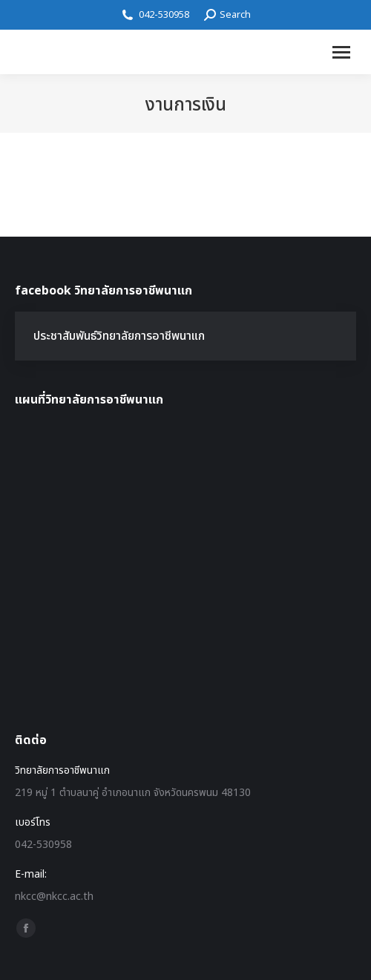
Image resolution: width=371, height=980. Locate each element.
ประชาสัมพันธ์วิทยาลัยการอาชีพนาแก (119, 336)
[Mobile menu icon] (341, 52)
